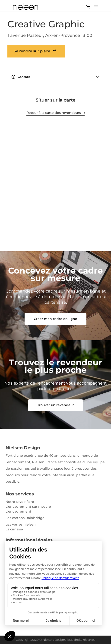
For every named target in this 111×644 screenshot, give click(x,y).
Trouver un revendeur (56, 405)
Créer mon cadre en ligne (55, 319)
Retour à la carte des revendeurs (55, 113)
